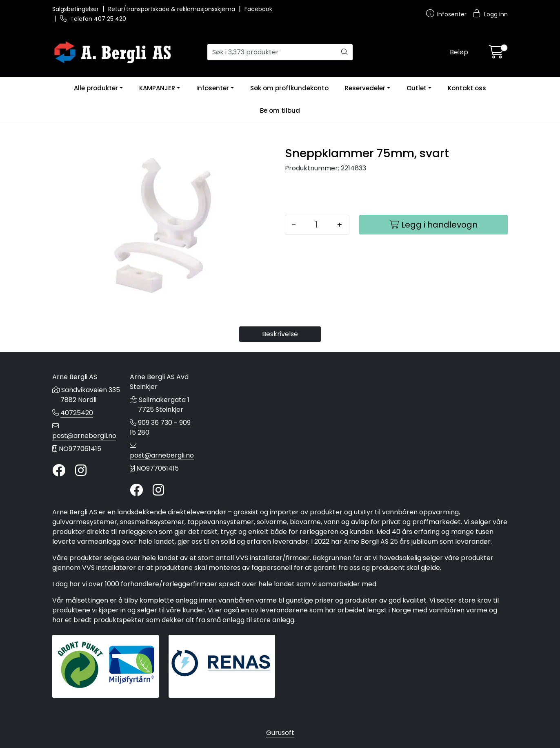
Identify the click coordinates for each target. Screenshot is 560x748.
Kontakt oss (467, 88)
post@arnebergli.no (84, 436)
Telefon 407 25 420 (93, 19)
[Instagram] (81, 471)
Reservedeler (365, 88)
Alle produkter (96, 88)
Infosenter (213, 88)
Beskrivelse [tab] (280, 334)
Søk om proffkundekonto (289, 88)
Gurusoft (280, 733)
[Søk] (272, 52)
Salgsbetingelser (76, 9)
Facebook (258, 9)
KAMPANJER (157, 88)
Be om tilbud (280, 111)
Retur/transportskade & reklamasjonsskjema (172, 9)
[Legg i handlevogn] (433, 225)
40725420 (77, 413)
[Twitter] (59, 471)
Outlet (417, 88)
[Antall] (317, 225)
